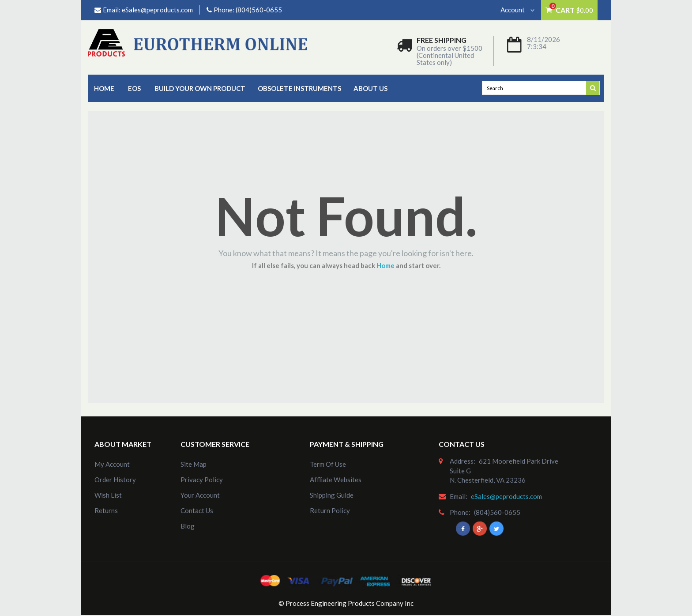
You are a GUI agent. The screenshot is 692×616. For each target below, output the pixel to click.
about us (370, 88)
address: (463, 461)
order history (115, 480)
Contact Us (197, 510)
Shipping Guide (332, 495)
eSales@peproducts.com (157, 10)
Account (517, 10)
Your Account (200, 495)
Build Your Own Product (200, 88)
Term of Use (328, 464)
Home (104, 88)
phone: (460, 512)
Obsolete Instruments (299, 88)
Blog (188, 526)
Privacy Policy (202, 480)
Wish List (108, 495)
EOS (134, 88)
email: (459, 496)
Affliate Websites (336, 480)
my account (112, 464)
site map (194, 464)
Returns (106, 510)
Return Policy (330, 510)
